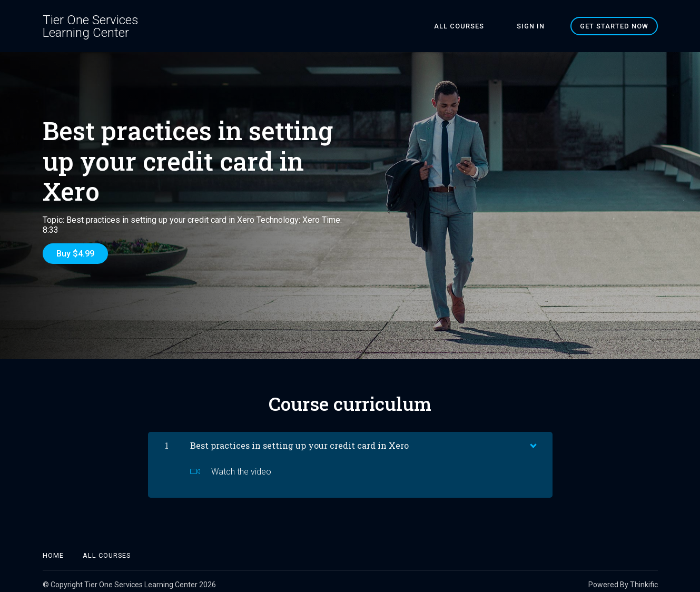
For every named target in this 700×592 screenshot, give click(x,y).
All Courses (480, 26)
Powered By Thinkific (623, 578)
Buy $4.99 (75, 254)
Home (53, 549)
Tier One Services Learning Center (91, 26)
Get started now (614, 26)
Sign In (538, 26)
